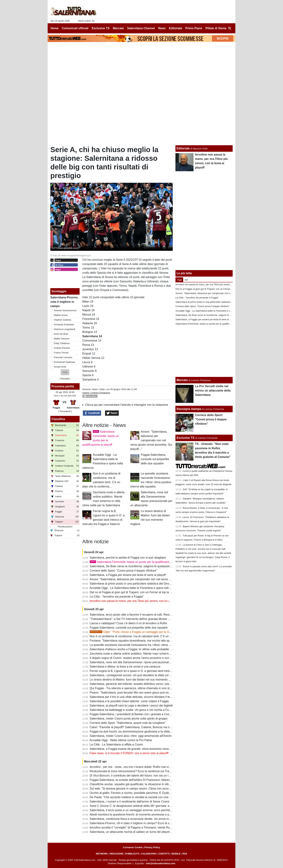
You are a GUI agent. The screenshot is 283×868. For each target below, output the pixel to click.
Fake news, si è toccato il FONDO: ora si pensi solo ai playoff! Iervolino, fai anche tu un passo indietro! (155, 753)
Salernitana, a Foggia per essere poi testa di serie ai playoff (128, 575)
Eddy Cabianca (62, 343)
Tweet (112, 413)
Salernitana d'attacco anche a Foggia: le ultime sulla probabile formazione (137, 649)
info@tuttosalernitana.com (161, 863)
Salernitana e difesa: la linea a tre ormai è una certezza (125, 667)
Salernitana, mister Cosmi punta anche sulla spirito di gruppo (129, 719)
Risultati (65, 379)
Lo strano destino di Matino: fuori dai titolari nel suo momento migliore (134, 680)
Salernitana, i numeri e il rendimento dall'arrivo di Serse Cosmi (129, 802)
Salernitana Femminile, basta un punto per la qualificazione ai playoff (137, 562)
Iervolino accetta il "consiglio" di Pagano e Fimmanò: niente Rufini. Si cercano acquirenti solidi (150, 827)
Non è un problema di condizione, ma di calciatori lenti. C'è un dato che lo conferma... (144, 636)
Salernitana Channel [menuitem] (141, 28)
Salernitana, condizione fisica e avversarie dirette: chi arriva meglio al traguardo (141, 819)
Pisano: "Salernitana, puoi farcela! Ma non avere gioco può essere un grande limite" (143, 693)
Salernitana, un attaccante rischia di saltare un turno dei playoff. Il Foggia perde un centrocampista (153, 832)
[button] (65, 372)
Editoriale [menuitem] (176, 28)
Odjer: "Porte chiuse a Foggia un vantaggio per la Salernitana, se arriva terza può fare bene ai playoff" (162, 632)
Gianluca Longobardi (65, 329)
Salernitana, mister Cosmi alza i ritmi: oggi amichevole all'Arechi (131, 736)
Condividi (92, 413)
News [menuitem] (162, 28)
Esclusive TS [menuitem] (101, 28)
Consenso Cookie (133, 847)
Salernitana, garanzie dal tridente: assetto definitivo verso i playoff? (133, 684)
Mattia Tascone (62, 339)
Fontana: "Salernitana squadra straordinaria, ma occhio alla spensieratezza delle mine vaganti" (150, 641)
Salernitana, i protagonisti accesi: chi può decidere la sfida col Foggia (134, 675)
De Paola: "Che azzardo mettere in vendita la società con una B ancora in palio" (141, 797)
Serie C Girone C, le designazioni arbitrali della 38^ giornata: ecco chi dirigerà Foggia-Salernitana (152, 806)
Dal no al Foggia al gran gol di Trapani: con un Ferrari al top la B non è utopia (139, 592)
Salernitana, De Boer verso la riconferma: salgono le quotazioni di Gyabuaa (138, 566)
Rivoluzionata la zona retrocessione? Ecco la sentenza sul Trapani (132, 771)
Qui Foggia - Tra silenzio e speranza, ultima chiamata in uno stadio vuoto (136, 688)
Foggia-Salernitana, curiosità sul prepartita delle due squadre (155, 459)
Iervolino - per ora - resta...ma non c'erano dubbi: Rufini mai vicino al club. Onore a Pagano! (148, 767)
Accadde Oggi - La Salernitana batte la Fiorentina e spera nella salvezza (136, 588)
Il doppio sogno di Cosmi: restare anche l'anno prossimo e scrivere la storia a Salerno (144, 658)
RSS (185, 854)
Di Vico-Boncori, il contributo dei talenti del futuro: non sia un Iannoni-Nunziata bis (142, 776)
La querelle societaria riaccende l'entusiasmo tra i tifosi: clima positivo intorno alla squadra (147, 645)
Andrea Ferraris (62, 348)
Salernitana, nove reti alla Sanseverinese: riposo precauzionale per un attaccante (142, 662)
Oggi (179, 280)
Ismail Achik (60, 367)
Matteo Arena (61, 315)
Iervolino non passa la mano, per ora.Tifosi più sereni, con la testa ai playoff (138, 601)
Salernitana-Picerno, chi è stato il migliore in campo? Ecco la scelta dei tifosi (138, 823)
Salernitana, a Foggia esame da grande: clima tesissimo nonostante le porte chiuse (143, 749)
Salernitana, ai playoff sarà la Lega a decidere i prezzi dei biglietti (131, 706)
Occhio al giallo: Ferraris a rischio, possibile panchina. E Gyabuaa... (133, 793)
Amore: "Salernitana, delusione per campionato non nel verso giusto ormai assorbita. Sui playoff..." (151, 440)
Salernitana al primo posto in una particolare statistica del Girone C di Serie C (139, 584)
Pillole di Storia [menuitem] (216, 28)
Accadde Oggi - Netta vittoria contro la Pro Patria (121, 740)
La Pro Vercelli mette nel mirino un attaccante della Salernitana (213, 391)
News (95, 389)
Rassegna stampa (189, 409)
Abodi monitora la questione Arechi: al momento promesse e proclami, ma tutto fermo (144, 815)
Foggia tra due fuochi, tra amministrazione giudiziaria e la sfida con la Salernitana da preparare (150, 732)
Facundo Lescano (63, 357)
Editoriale (183, 148)
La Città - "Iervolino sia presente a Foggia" (117, 597)
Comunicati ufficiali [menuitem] (75, 28)
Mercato (182, 380)
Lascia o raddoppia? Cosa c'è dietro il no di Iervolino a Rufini (128, 623)
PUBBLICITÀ (132, 854)
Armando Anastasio (64, 324)
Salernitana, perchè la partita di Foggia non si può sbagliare (128, 558)
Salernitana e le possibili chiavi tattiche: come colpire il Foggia (129, 701)
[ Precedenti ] (65, 411)
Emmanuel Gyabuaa (65, 362)
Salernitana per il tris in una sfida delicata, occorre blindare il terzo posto (136, 697)
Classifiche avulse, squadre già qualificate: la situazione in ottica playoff (135, 784)
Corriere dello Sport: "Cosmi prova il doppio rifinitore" (123, 571)
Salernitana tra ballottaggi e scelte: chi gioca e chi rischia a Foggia (132, 710)
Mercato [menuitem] (118, 28)
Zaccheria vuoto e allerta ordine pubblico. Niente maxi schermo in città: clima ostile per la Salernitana (154, 654)
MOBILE (176, 854)
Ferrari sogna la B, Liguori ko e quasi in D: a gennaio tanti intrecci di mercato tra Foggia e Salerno (152, 671)
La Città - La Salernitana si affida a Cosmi (116, 745)
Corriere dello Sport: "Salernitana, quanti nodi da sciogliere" (128, 723)
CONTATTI (164, 854)
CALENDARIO (149, 854)
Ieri (186, 280)
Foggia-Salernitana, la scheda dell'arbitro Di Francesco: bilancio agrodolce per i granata (146, 780)
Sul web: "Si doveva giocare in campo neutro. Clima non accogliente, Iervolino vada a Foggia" (150, 789)
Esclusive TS (185, 438)
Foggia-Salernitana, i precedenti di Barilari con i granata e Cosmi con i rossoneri (141, 714)
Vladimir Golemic (63, 320)
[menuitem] (230, 28)
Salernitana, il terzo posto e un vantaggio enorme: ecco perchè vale (133, 810)
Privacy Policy (152, 847)
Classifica (58, 419)
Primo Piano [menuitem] (194, 28)
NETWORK (102, 854)
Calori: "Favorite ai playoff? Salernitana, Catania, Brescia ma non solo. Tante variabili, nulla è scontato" (155, 727)
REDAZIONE (117, 854)
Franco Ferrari (61, 353)
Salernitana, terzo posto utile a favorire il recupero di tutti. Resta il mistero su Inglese (144, 615)
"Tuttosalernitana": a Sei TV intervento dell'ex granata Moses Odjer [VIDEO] (138, 619)
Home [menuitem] (55, 28)
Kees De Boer (61, 334)
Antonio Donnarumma (65, 310)
